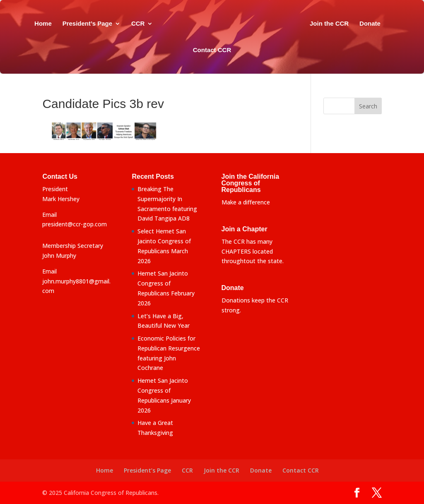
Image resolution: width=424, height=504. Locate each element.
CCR (151, 24)
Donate (187, 50)
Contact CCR (228, 50)
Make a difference (246, 202)
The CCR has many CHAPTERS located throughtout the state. (253, 251)
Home (56, 24)
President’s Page (100, 24)
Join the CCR (348, 24)
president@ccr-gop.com (75, 224)
